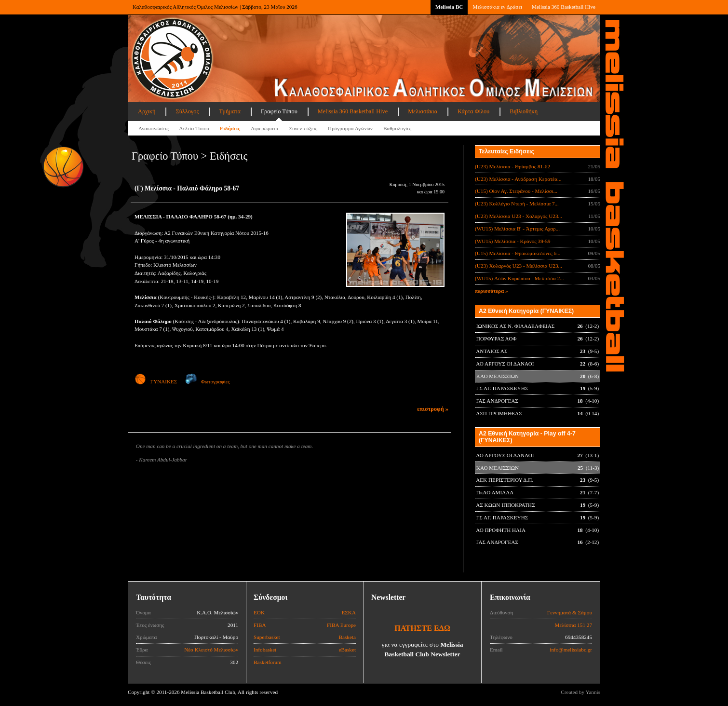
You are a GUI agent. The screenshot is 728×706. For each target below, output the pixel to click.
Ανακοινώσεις (154, 128)
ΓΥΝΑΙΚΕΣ (156, 381)
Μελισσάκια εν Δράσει (497, 7)
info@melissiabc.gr (571, 650)
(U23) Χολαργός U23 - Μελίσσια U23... (519, 266)
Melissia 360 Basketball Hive (564, 7)
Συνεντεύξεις (303, 128)
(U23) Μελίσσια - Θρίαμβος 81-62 (512, 166)
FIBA (260, 625)
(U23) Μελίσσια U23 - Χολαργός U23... (519, 216)
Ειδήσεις (230, 128)
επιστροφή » (433, 409)
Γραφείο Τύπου (279, 111)
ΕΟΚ (259, 612)
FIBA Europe (341, 625)
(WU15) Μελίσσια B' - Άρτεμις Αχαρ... (517, 229)
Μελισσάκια (423, 111)
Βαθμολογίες (397, 128)
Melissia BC (449, 7)
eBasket (347, 650)
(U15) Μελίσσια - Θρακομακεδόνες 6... (518, 253)
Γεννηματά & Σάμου (570, 612)
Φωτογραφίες (208, 381)
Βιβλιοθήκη (524, 111)
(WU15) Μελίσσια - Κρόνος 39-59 (513, 241)
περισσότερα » (492, 291)
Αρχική (147, 111)
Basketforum (268, 662)
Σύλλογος (187, 111)
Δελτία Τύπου (194, 128)
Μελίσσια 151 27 (573, 625)
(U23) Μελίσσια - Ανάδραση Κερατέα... (518, 179)
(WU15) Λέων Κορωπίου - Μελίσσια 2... (519, 278)
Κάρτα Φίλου (473, 111)
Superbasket (267, 637)
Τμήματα (230, 111)
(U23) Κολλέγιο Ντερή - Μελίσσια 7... (517, 204)
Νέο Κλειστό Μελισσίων (211, 650)
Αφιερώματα (264, 128)
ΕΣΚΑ (349, 612)
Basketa (347, 637)
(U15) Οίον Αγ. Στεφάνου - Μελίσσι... (516, 191)
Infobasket (265, 650)
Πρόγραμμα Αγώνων (350, 128)
